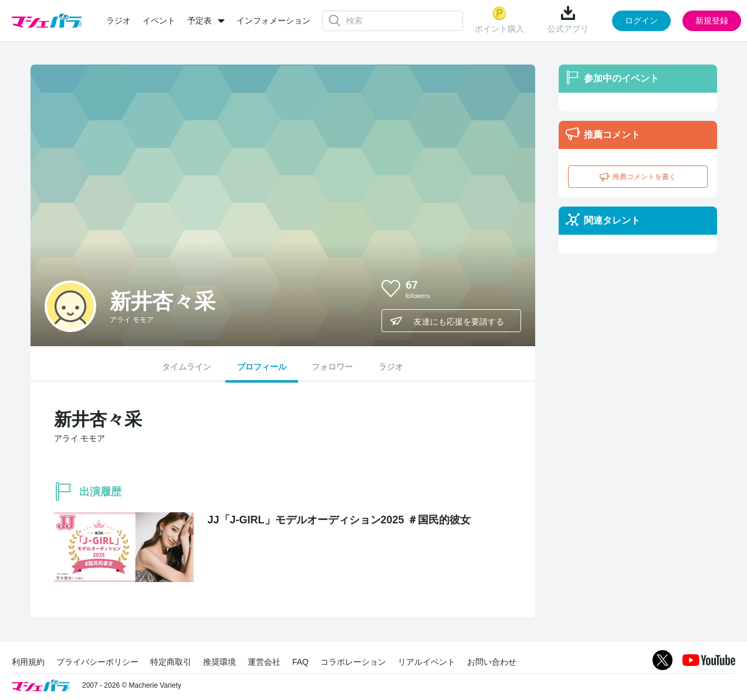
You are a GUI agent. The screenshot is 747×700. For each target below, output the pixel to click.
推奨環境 (219, 662)
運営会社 (264, 662)
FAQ (300, 662)
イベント (159, 21)
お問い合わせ (492, 662)
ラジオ (119, 21)
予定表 (200, 21)
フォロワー (332, 367)
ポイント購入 (499, 20)
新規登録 (712, 21)
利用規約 (28, 662)
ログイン (641, 21)
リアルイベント (427, 662)
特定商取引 (171, 662)
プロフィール (262, 367)
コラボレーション (353, 662)
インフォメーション (273, 21)
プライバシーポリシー (97, 662)
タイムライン (187, 367)
